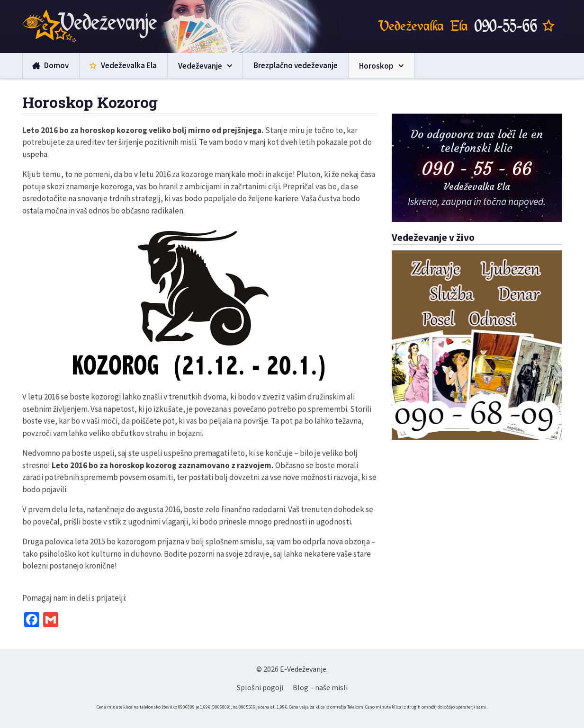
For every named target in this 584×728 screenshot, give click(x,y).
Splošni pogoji (260, 687)
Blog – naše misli (320, 687)
